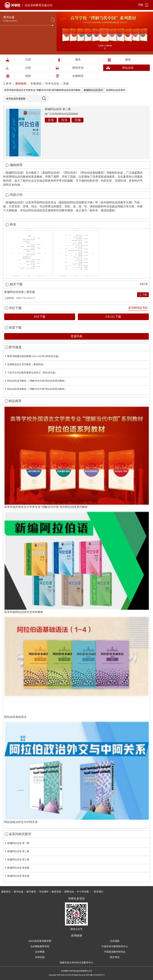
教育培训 (56, 892)
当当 (64, 120)
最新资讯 (6, 892)
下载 (144, 295)
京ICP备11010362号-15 (95, 975)
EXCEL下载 (113, 317)
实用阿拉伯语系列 (116, 90)
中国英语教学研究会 (115, 952)
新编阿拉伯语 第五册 (18, 876)
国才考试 (115, 957)
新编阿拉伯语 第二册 (18, 851)
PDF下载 (40, 317)
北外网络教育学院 (40, 946)
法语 (28, 68)
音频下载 (144, 284)
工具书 (8, 84)
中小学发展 (83, 892)
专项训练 (36, 84)
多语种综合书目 (138, 308)
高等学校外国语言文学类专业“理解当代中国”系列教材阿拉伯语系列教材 (42, 90)
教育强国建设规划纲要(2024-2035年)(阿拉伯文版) (33, 356)
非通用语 (78, 76)
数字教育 (31, 892)
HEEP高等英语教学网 (40, 941)
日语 (28, 60)
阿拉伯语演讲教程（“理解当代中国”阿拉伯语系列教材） (37, 389)
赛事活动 (69, 892)
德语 (128, 60)
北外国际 (115, 941)
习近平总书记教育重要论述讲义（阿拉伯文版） (32, 373)
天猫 (77, 120)
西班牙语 (78, 68)
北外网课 (40, 952)
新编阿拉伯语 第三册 (18, 860)
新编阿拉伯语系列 (93, 90)
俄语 (78, 60)
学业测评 (44, 892)
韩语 (28, 76)
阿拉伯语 (128, 68)
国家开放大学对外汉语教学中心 (76, 963)
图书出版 (19, 892)
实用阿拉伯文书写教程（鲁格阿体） (26, 364)
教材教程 (21, 84)
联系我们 (99, 892)
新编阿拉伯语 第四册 (18, 868)
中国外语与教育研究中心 (115, 946)
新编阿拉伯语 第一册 (18, 843)
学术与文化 (53, 84)
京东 (51, 120)
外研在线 (40, 957)
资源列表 (76, 336)
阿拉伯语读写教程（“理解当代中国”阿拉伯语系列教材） (37, 381)
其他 (66, 84)
